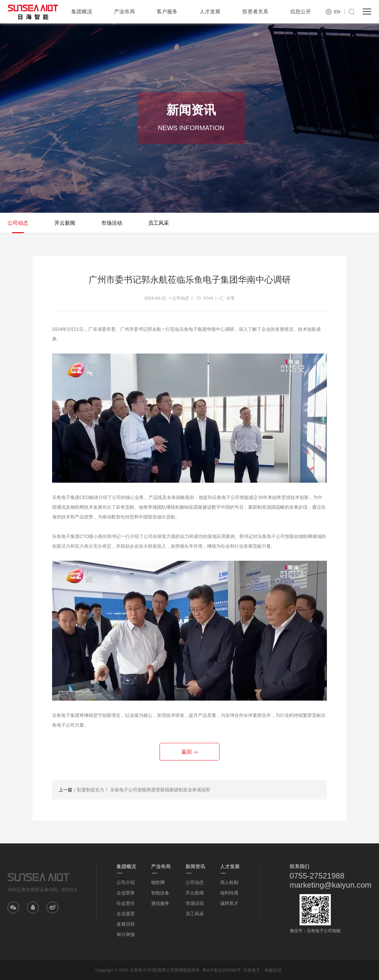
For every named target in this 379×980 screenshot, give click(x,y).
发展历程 (126, 924)
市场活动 (112, 223)
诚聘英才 (229, 903)
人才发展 (210, 12)
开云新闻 (65, 223)
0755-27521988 (317, 876)
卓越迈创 (273, 970)
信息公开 (301, 12)
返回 (189, 752)
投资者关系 (255, 12)
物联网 (158, 882)
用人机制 (229, 882)
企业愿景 (126, 914)
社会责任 (126, 903)
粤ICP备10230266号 (222, 970)
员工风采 (159, 223)
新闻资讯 (195, 866)
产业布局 (124, 12)
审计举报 (126, 934)
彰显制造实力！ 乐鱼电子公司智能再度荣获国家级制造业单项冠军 (144, 790)
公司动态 (18, 223)
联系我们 (300, 866)
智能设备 (160, 893)
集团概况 (82, 12)
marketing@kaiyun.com (331, 885)
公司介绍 (126, 882)
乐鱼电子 (252, 970)
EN (337, 12)
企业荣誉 (126, 893)
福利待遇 (229, 893)
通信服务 (160, 903)
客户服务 (167, 12)
